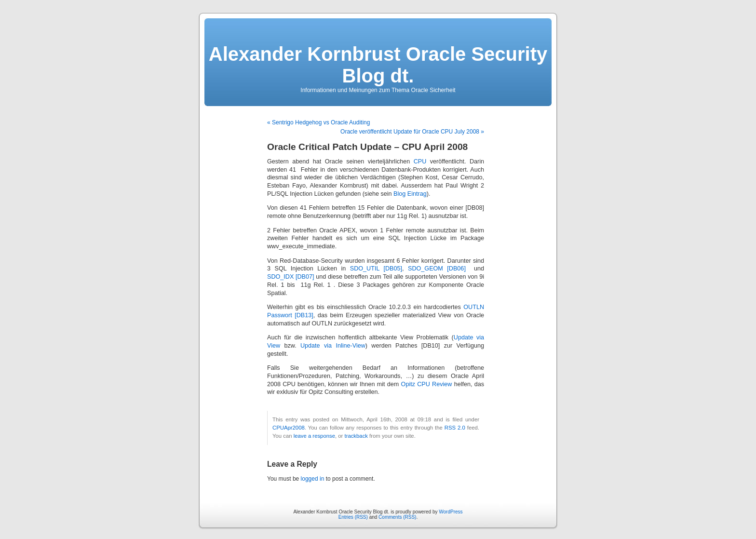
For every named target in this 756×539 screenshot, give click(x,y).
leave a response (314, 436)
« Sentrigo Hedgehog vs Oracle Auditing (318, 122)
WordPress (451, 512)
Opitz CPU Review (427, 384)
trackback (356, 436)
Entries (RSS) (353, 517)
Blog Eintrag (410, 194)
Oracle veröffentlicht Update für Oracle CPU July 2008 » (412, 132)
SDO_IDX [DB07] (291, 277)
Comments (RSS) (397, 517)
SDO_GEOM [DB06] (437, 269)
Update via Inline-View (333, 346)
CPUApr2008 (289, 428)
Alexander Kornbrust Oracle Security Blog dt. (378, 65)
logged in (313, 479)
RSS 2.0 (455, 428)
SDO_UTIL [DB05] (376, 269)
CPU (420, 162)
